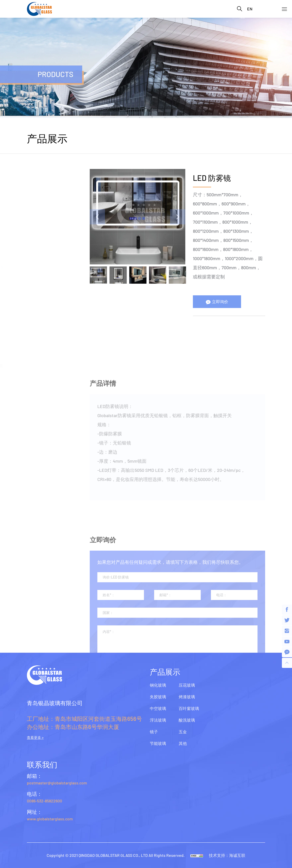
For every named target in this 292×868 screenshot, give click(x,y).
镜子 (31, 239)
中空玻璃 (35, 201)
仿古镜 (36, 282)
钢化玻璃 (35, 163)
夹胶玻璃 (35, 182)
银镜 (34, 252)
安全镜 (36, 275)
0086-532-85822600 (44, 801)
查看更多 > (35, 738)
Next (180, 217)
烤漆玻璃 (35, 347)
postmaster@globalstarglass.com (57, 783)
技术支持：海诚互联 (227, 855)
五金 (31, 404)
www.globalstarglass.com (50, 819)
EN (250, 9)
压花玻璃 (35, 328)
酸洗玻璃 (35, 385)
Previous (99, 217)
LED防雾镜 (40, 267)
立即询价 (222, 302)
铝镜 (34, 259)
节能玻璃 (35, 309)
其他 (31, 423)
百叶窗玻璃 (38, 366)
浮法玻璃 (35, 220)
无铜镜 (36, 290)
